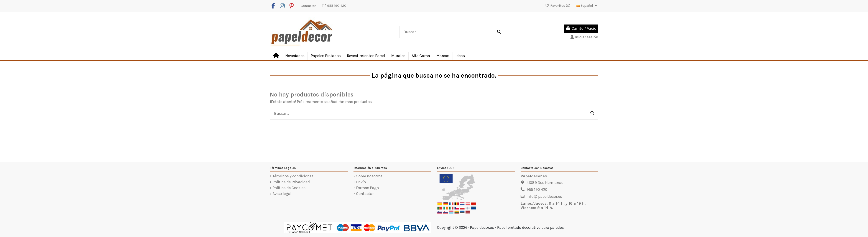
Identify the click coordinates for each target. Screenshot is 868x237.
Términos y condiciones (293, 176)
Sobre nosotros (369, 176)
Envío (361, 182)
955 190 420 (537, 190)
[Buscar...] (499, 32)
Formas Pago (367, 188)
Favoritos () (558, 6)
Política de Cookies (289, 188)
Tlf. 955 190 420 (334, 6)
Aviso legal (282, 194)
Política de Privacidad (291, 182)
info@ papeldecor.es (544, 196)
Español (587, 6)
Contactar (309, 6)
